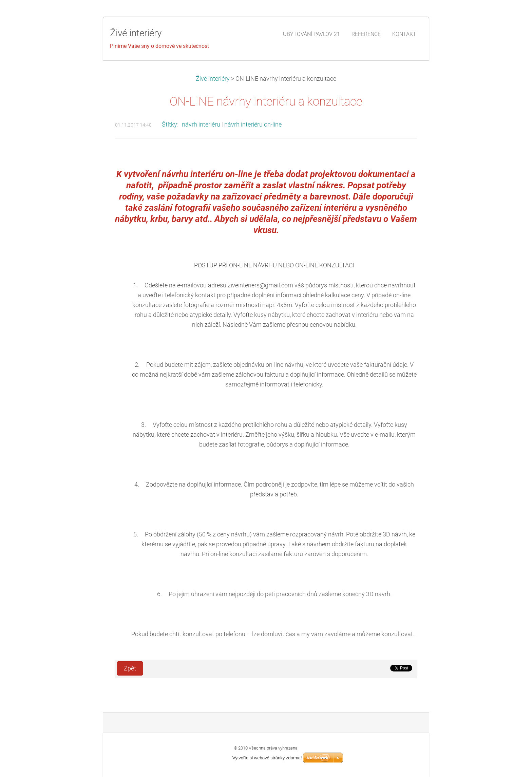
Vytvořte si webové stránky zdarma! (267, 758)
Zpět (130, 668)
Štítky (169, 125)
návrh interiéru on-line (253, 125)
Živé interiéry (213, 79)
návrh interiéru (201, 125)
